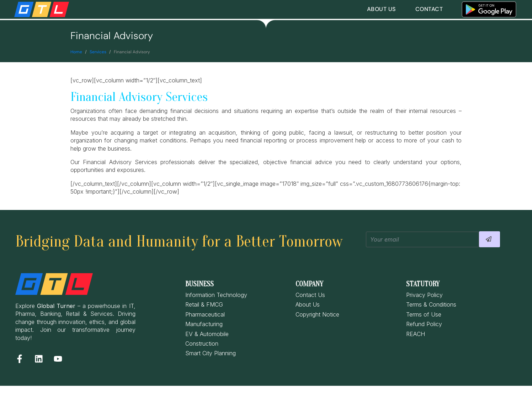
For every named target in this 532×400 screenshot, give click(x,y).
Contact (429, 9)
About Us (381, 9)
